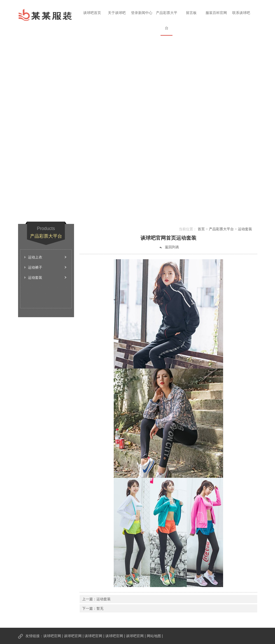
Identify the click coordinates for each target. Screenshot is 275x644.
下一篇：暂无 (93, 608)
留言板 (191, 13)
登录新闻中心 (142, 13)
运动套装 (245, 229)
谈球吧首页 (92, 13)
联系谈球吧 (241, 13)
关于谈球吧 (117, 13)
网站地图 (154, 636)
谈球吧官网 (52, 636)
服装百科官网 (216, 13)
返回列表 (169, 247)
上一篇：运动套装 (96, 599)
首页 (201, 229)
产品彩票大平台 (167, 20)
